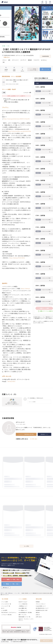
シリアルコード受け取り (7, 615)
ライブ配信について (23, 610)
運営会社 (38, 612)
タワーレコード (20, 422)
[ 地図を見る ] (7, 57)
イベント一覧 (17, 593)
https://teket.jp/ (26, 289)
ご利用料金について (23, 606)
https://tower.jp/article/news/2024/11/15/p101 (17, 119)
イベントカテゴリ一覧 (6, 604)
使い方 (3, 608)
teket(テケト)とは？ (23, 602)
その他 (3, 46)
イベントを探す (5, 602)
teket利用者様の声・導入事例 (25, 612)
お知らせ (38, 615)
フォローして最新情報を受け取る (26, 434)
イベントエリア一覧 (6, 606)
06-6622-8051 (11, 381)
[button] (2, 639)
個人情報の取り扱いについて (42, 608)
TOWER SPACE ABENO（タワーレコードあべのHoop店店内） (26, 642)
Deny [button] (41, 637)
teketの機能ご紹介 (23, 608)
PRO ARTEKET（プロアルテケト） (9, 612)
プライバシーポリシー (41, 604)
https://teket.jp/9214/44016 (17, 258)
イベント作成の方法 (23, 604)
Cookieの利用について (41, 606)
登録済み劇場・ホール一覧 (24, 617)
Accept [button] (48, 637)
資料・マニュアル (22, 615)
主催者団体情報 (45, 56)
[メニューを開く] (50, 2)
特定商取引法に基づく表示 (42, 610)
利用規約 (38, 602)
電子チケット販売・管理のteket (7, 593)
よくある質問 (4, 610)
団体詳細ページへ (44, 434)
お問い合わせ (39, 617)
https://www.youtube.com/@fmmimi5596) (20, 131)
